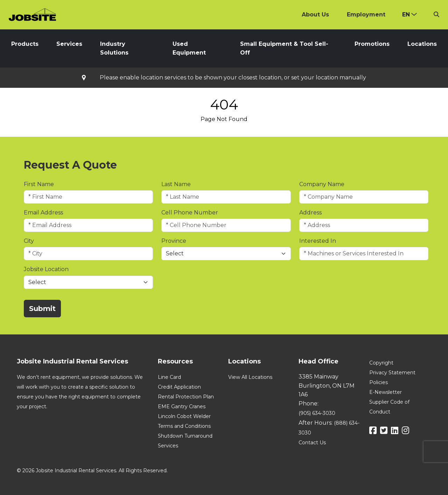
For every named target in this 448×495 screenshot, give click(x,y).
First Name (39, 184)
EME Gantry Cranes (182, 406)
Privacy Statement (392, 373)
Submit (42, 309)
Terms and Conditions (184, 426)
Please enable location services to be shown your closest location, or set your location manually (233, 78)
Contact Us (312, 443)
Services (69, 44)
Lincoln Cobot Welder (184, 416)
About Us (315, 15)
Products (25, 44)
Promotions (372, 44)
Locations (422, 44)
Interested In (318, 241)
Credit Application (179, 387)
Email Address (43, 213)
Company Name (322, 184)
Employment (366, 15)
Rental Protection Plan (186, 397)
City (29, 241)
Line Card (169, 377)
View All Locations (250, 377)
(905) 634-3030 (317, 413)
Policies (379, 382)
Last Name (176, 184)
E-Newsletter (386, 392)
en (406, 15)
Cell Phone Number (190, 213)
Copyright (381, 363)
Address (310, 213)
